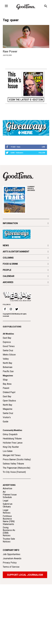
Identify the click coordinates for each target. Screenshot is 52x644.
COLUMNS (8, 258)
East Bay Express (7, 340)
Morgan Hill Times (12, 455)
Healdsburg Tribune (12, 439)
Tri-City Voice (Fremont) (14, 472)
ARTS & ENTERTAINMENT (16, 252)
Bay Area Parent (7, 386)
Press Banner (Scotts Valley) (17, 459)
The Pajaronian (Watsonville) (17, 468)
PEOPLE (7, 270)
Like (43, 147)
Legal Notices (7, 511)
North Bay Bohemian (8, 365)
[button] (46, 6)
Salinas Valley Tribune (13, 464)
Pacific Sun (8, 371)
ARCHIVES (38, 189)
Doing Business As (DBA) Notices (9, 532)
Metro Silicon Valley (9, 357)
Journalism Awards (12, 558)
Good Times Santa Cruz (9, 348)
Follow (42, 153)
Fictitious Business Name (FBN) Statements (9, 520)
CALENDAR (9, 276)
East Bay (7, 396)
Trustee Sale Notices (9, 540)
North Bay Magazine (8, 407)
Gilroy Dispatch (10, 434)
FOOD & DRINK (10, 264)
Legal (5, 501)
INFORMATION (10, 223)
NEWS (6, 245)
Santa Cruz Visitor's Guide (8, 417)
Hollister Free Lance (13, 443)
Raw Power (10, 51)
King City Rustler (11, 447)
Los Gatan (8, 451)
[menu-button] (6, 6)
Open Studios (9, 401)
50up (5, 380)
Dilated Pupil (9, 392)
